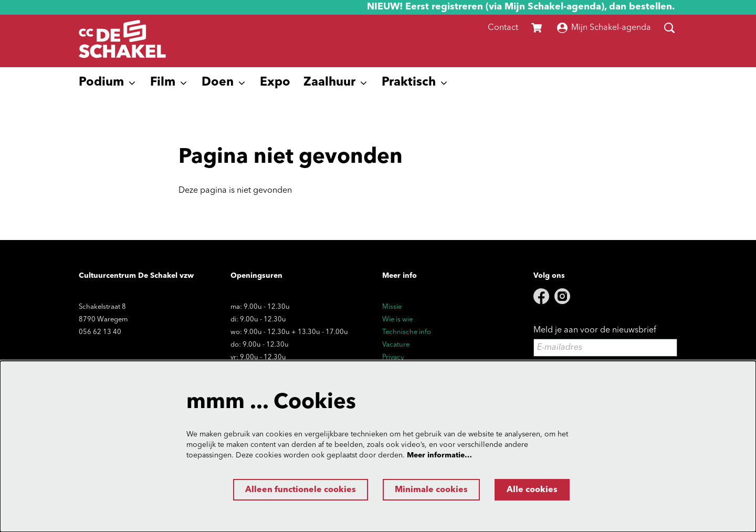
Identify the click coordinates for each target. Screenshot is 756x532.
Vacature (396, 345)
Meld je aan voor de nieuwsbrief (595, 330)
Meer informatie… (439, 455)
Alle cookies (532, 490)
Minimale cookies (431, 490)
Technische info (407, 332)
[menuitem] (275, 83)
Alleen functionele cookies (301, 490)
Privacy (393, 357)
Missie (392, 307)
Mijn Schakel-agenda (604, 28)
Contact (503, 28)
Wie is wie (397, 320)
